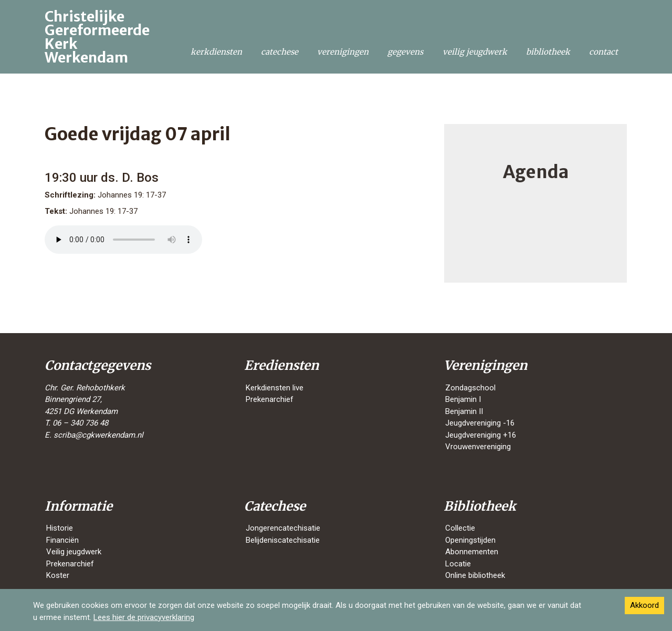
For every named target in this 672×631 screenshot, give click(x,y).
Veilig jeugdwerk (475, 52)
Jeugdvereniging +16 (481, 435)
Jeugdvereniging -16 (480, 423)
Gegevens (405, 52)
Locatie (458, 564)
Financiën (62, 540)
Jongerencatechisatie (283, 528)
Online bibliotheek (475, 575)
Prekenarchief (270, 399)
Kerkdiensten (216, 52)
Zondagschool (470, 388)
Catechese (280, 52)
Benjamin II (464, 411)
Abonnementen (472, 552)
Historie (60, 528)
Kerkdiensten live (275, 388)
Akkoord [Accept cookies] (644, 605)
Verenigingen (343, 52)
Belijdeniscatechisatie (283, 540)
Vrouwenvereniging (478, 447)
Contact (603, 52)
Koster (58, 575)
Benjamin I (463, 399)
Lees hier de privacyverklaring (144, 617)
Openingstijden (470, 540)
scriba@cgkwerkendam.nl (98, 435)
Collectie (460, 528)
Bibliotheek (548, 52)
